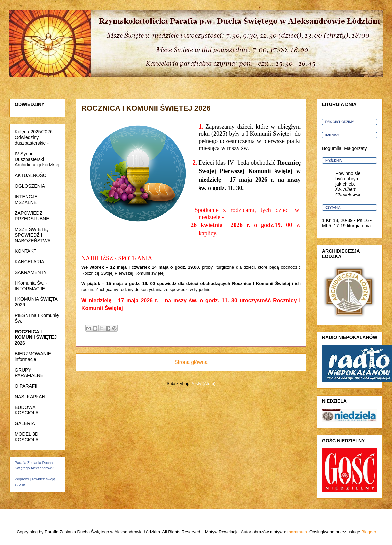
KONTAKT (26, 251)
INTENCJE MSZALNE (26, 200)
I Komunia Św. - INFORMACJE (31, 286)
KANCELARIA (30, 262)
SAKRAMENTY (31, 272)
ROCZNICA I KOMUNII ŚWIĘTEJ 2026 (36, 337)
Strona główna (191, 362)
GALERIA (25, 423)
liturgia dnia (359, 226)
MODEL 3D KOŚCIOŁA (27, 437)
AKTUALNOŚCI (31, 175)
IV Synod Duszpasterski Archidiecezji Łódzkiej (37, 159)
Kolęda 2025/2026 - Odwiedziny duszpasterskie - (35, 137)
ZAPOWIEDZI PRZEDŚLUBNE (32, 216)
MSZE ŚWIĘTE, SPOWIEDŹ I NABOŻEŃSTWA (33, 235)
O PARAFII (26, 386)
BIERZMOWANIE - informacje (34, 356)
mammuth (297, 532)
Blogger (369, 532)
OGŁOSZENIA (30, 186)
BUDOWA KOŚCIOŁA (27, 410)
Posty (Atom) (203, 383)
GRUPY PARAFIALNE (29, 373)
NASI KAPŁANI (31, 397)
